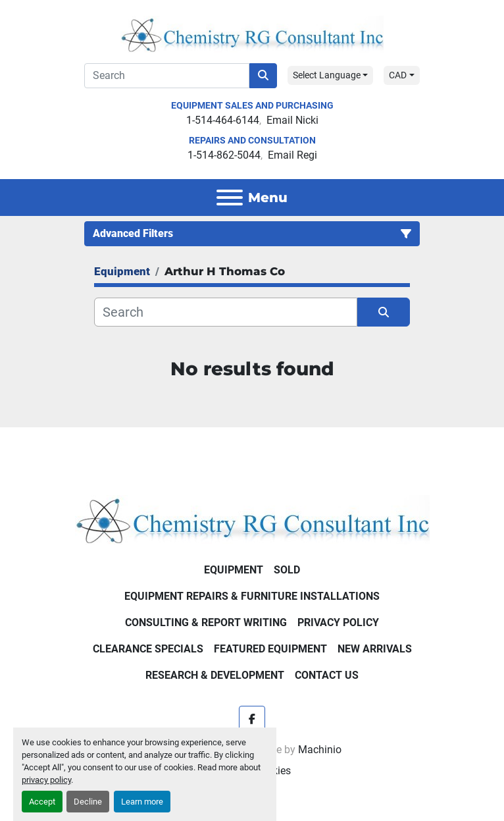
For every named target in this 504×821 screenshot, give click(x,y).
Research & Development (215, 675)
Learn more (142, 802)
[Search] (167, 76)
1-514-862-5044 (224, 155)
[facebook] (252, 719)
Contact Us (327, 675)
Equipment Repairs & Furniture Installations (252, 596)
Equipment (234, 570)
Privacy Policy (338, 622)
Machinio (320, 750)
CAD (398, 75)
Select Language (327, 75)
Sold (287, 570)
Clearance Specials (148, 649)
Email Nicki (292, 120)
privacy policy (46, 780)
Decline (88, 802)
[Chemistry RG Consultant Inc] (252, 519)
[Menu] (230, 198)
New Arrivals (375, 649)
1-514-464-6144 (223, 120)
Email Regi (292, 155)
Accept (42, 802)
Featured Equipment (270, 649)
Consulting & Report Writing (206, 622)
